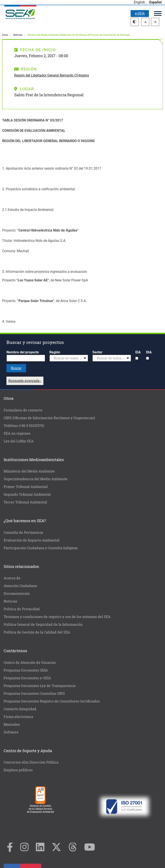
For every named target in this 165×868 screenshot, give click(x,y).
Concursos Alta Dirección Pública (31, 762)
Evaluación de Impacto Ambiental (31, 540)
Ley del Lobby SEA (19, 441)
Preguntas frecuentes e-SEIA (27, 678)
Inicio (5, 35)
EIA (138, 352)
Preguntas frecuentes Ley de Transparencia (40, 686)
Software (11, 732)
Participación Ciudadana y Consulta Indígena (41, 548)
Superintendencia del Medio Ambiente (36, 479)
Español (155, 2)
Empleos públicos (18, 770)
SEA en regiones (17, 433)
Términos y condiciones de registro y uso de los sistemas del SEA (57, 617)
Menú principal (158, 13)
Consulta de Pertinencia (23, 532)
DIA (149, 352)
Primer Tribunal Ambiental (26, 487)
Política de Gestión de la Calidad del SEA (37, 632)
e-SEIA (140, 13)
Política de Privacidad (22, 609)
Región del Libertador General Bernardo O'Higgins (52, 75)
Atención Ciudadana (20, 586)
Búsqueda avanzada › (25, 381)
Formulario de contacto (23, 410)
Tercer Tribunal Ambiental (25, 502)
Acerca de (12, 578)
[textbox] (67, 358)
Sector (97, 352)
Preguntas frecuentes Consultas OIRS (34, 693)
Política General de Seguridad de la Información (43, 624)
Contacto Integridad (20, 709)
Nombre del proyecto (23, 352)
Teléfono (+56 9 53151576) (24, 426)
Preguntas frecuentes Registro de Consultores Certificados (52, 701)
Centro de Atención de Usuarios (30, 662)
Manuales (12, 724)
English (139, 2)
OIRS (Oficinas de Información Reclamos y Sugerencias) (49, 418)
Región (55, 352)
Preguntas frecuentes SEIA (26, 670)
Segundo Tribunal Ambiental (27, 494)
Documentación (17, 593)
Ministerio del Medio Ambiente (29, 471)
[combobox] (69, 358)
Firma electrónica (18, 717)
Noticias (18, 35)
